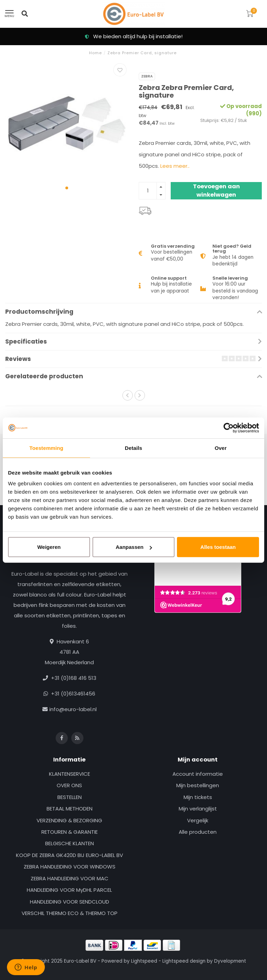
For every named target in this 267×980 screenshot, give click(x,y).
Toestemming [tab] (47, 448)
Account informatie (198, 774)
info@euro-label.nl (73, 709)
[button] (67, 188)
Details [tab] (133, 448)
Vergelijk (198, 820)
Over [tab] (221, 448)
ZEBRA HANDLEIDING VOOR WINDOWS (70, 867)
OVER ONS (69, 785)
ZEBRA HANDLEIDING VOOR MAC (70, 878)
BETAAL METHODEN (70, 809)
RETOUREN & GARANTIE (70, 832)
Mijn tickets (198, 797)
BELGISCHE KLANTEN (70, 843)
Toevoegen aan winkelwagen (216, 191)
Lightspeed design (184, 961)
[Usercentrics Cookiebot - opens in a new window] (229, 428)
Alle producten (198, 832)
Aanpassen (134, 547)
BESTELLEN (70, 797)
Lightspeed (144, 961)
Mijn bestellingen (198, 785)
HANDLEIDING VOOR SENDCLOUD (70, 902)
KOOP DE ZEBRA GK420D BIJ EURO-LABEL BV (70, 855)
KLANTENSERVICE (70, 774)
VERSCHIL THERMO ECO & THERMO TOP (70, 913)
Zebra (147, 76)
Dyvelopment (230, 961)
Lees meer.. (175, 166)
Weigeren (49, 547)
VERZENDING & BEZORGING (69, 820)
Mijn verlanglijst (198, 809)
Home (95, 53)
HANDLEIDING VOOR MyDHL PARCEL (69, 890)
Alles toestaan (218, 547)
